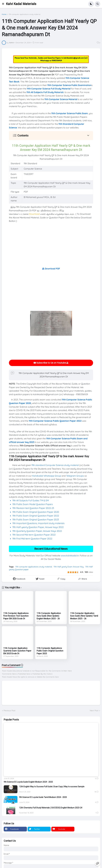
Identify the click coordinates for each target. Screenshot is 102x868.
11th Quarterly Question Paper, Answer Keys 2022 (37, 531)
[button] (4, 4)
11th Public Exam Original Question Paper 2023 (36, 520)
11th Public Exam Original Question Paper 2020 (36, 512)
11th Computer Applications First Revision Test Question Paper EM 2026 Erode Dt (16, 616)
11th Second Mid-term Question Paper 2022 (34, 535)
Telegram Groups (75, 476)
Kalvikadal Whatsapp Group (47, 476)
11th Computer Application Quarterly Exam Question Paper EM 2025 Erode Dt (17, 651)
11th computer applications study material (25, 14)
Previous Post (9, 711)
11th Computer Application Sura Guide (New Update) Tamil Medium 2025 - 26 (84, 616)
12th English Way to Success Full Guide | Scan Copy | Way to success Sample (52, 787)
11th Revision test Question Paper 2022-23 (33, 508)
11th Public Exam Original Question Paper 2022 (36, 516)
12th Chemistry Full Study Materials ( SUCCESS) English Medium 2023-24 (51, 808)
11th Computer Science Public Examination (69, 85)
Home (4, 14)
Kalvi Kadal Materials (21, 4)
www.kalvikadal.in (70, 556)
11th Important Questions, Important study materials (39, 523)
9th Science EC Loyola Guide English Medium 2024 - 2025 (28, 782)
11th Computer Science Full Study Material (49, 89)
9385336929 (57, 60)
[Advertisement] (51, 248)
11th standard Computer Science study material (55, 465)
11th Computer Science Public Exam (70, 113)
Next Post (94, 711)
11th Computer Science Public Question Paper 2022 (55, 421)
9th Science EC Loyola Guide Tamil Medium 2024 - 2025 (43, 797)
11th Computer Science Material (61, 99)
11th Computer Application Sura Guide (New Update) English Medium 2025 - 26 (49, 616)
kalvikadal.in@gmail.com (74, 58)
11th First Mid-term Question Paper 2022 (32, 539)
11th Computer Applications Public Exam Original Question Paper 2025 (50, 651)
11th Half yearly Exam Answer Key (69, 567)
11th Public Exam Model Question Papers (33, 504)
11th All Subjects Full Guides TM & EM (31, 500)
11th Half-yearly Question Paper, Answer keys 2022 (38, 527)
